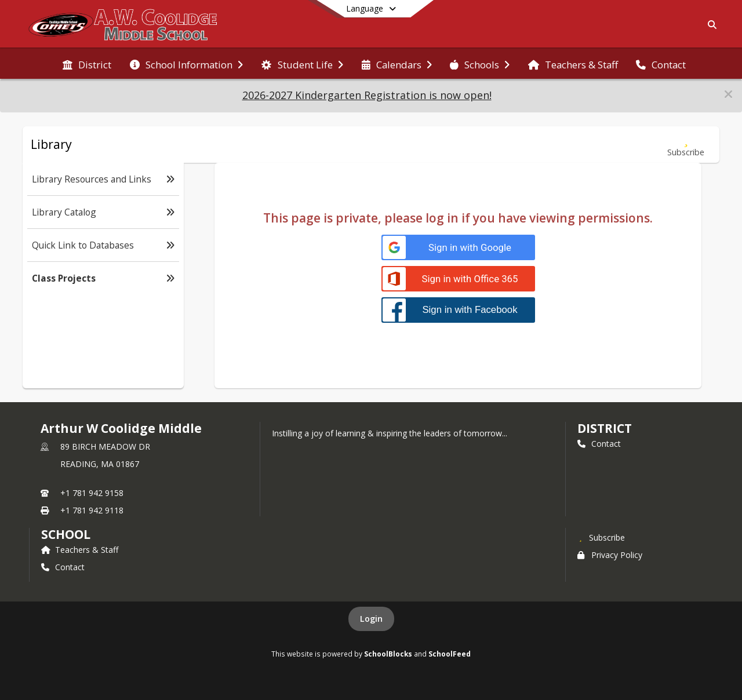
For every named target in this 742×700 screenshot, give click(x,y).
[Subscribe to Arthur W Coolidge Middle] (601, 537)
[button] (728, 94)
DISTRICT (605, 428)
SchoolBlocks (388, 654)
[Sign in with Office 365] (458, 279)
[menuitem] (87, 64)
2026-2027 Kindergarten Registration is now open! (367, 95)
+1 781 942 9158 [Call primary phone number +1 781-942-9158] (92, 493)
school (66, 534)
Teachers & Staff (80, 550)
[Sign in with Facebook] (458, 310)
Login (371, 619)
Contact (599, 444)
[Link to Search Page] (710, 25)
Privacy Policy (610, 555)
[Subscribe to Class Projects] (686, 145)
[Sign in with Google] (458, 248)
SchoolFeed (450, 654)
